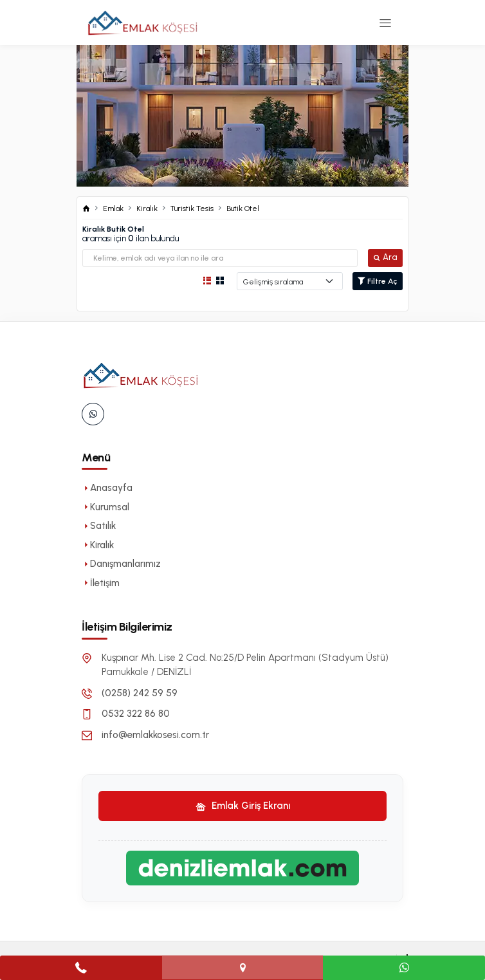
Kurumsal (105, 507)
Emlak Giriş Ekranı (243, 806)
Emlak (113, 208)
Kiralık (147, 208)
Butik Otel (243, 208)
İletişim (101, 583)
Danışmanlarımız (121, 564)
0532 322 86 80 (136, 714)
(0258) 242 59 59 (140, 693)
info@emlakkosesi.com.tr (155, 735)
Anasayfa (107, 488)
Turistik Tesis (192, 208)
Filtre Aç (378, 281)
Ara (385, 257)
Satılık (99, 526)
